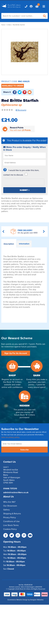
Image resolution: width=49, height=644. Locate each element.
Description (9, 244)
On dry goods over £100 (28, 233)
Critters (9, 25)
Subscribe (25, 450)
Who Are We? (9, 502)
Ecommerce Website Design (18, 600)
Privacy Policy (10, 518)
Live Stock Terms (11, 525)
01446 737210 (10, 489)
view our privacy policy (10, 437)
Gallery (6, 510)
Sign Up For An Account (16, 353)
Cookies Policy (10, 529)
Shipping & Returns (12, 514)
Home (3, 25)
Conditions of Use (11, 521)
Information (24, 244)
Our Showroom (10, 506)
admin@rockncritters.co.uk (16, 492)
